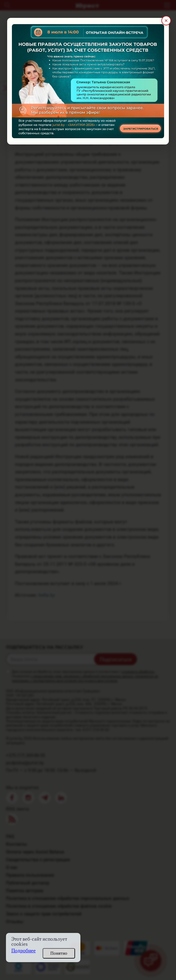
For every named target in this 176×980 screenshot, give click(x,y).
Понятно (59, 953)
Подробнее (24, 951)
